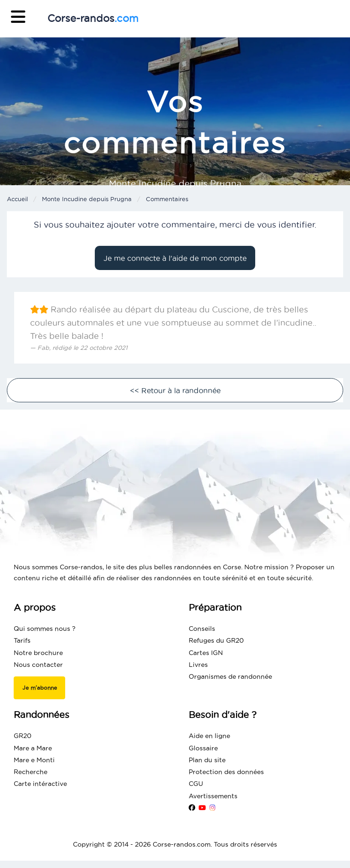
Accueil (17, 199)
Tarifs (22, 640)
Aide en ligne (209, 736)
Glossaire (203, 748)
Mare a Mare (33, 748)
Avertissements (213, 796)
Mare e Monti (34, 760)
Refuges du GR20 (216, 640)
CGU (196, 784)
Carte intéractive (40, 784)
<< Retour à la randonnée (175, 390)
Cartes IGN (206, 653)
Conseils (202, 629)
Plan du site (207, 760)
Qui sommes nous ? (45, 629)
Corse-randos (93, 18)
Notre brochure (38, 653)
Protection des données (226, 772)
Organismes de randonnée (230, 676)
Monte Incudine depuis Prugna (87, 199)
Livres (198, 665)
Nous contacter (38, 665)
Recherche (31, 772)
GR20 (23, 736)
